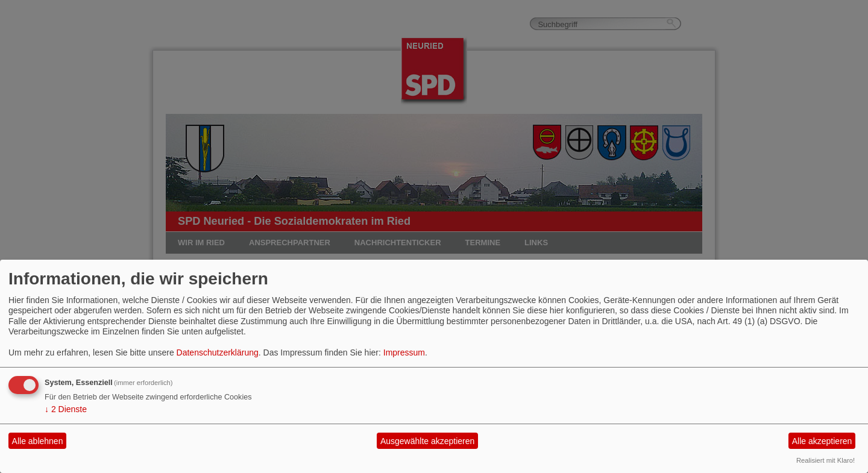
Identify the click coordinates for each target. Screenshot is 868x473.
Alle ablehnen (38, 441)
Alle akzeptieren (822, 441)
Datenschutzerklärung (218, 352)
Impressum (404, 352)
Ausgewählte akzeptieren (427, 441)
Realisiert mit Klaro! (826, 460)
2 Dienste (66, 409)
